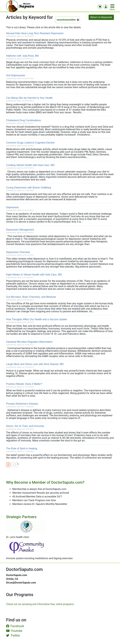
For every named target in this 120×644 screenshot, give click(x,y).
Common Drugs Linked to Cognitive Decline (30, 143)
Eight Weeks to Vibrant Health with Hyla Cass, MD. (34, 275)
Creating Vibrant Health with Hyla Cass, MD (30, 165)
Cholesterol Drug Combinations (23, 120)
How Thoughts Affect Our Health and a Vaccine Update (37, 319)
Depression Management (20, 230)
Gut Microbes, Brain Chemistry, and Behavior (31, 297)
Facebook (15, 626)
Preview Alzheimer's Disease (22, 404)
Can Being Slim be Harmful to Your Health (29, 98)
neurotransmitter (66, 20)
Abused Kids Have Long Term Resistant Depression (35, 33)
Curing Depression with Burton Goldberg (29, 188)
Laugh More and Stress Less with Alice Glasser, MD (35, 364)
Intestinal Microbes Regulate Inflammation (29, 342)
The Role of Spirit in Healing (22, 448)
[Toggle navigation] (113, 6)
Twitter (13, 635)
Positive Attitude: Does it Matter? (24, 384)
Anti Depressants (16, 75)
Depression (12, 207)
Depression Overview (18, 252)
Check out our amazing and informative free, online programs (40, 604)
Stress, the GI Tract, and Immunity (25, 426)
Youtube (14, 631)
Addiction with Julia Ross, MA (22, 56)
